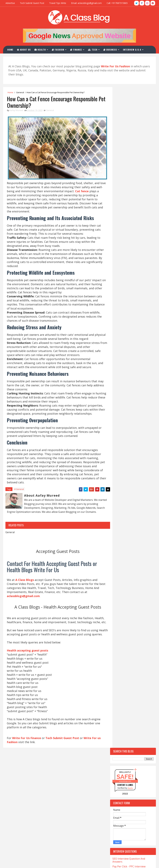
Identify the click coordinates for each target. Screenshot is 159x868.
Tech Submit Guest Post (32, 3)
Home (11, 49)
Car (134, 479)
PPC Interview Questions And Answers (78, 827)
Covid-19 (137, 517)
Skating (136, 647)
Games (135, 566)
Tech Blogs (134, 664)
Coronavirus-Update (124, 511)
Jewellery (119, 604)
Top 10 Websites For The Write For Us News (133, 279)
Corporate (119, 517)
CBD (116, 490)
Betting (118, 468)
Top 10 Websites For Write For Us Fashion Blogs (132, 256)
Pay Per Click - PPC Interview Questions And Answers (129, 207)
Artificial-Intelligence (125, 451)
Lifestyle (132, 609)
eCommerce (135, 539)
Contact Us (62, 832)
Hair (135, 571)
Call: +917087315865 (117, 3)
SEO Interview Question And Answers (129, 200)
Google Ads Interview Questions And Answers (131, 226)
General (20, 93)
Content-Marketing (124, 506)
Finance (77, 49)
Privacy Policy (64, 843)
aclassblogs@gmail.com (120, 784)
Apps (135, 441)
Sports (118, 658)
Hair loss (119, 577)
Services (118, 647)
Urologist (119, 691)
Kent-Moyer (137, 604)
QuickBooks (120, 636)
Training (119, 685)
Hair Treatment (122, 582)
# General (19, 491)
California (132, 473)
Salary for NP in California (21, 814)
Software (131, 653)
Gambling (119, 566)
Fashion (58, 49)
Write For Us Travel (67, 785)
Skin (116, 653)
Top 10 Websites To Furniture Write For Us (130, 287)
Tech (93, 49)
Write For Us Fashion (68, 806)
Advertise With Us (66, 837)
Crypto (118, 522)
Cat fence (94, 188)
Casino (132, 484)
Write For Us (63, 817)
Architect (119, 446)
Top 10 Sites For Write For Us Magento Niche (129, 318)
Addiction (119, 441)
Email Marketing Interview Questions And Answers (128, 234)
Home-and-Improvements (126, 593)
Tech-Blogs (120, 669)
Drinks (117, 539)
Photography (121, 631)
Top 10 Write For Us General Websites (129, 303)
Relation (140, 642)
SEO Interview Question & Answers (76, 822)
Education (119, 544)
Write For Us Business (69, 801)
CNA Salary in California (19, 785)
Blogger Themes (26, 862)
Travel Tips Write (58, 3)
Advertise (10, 3)
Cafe (116, 473)
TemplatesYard (16, 862)
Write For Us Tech (66, 790)
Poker (139, 631)
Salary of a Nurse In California (23, 819)
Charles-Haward (134, 490)
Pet (143, 626)
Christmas (138, 495)
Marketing (119, 615)
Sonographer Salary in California (25, 824)
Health (41, 49)
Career (117, 484)
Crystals (135, 522)
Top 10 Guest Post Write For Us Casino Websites (131, 271)
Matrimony (140, 615)
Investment (136, 598)
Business (111, 49)
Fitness (118, 560)
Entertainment (122, 549)
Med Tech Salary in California (22, 800)
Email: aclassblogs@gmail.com (86, 3)
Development (120, 528)
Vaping (137, 691)
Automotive (120, 457)
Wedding (118, 696)
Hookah (118, 598)
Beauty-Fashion (122, 462)
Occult (118, 620)
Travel (136, 685)
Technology (120, 675)
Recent (121, 399)
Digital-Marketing (123, 533)
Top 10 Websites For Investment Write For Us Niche (131, 295)
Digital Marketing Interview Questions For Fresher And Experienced (128, 217)
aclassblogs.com (125, 120)
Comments (144, 399)
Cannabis (119, 479)
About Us (24, 49)
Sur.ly (130, 127)
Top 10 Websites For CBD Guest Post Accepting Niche (131, 326)
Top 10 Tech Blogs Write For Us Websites (131, 264)
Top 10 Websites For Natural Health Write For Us (129, 311)
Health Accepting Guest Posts (73, 796)
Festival (118, 555)
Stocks (134, 658)
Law (116, 609)
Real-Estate (120, 642)
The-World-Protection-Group (129, 680)
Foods (134, 560)
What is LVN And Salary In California (26, 848)
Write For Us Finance (27, 753)
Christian (119, 495)
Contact (15, 57)
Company (118, 500)
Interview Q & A (133, 49)
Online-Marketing (123, 626)
